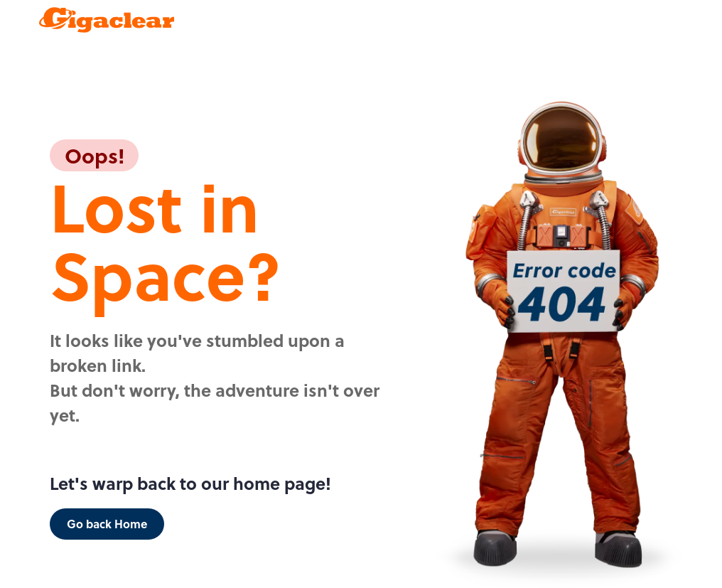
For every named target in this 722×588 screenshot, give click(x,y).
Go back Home (107, 524)
